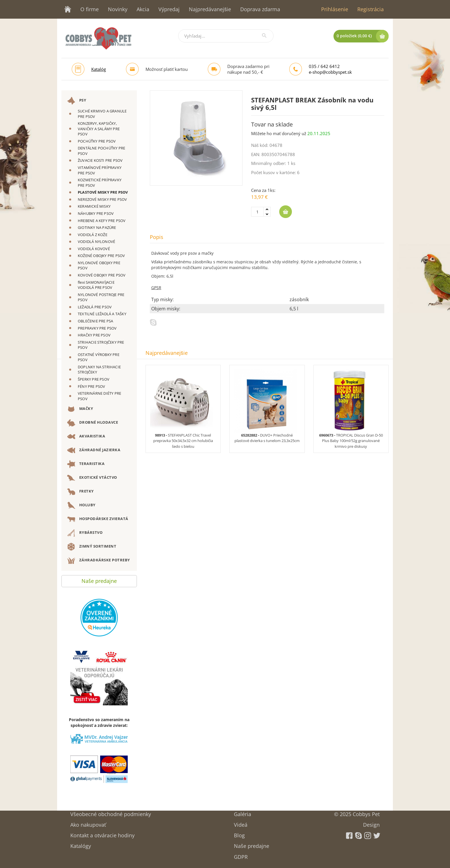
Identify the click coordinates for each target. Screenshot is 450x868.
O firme (90, 9)
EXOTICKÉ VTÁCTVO (92, 478)
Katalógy (81, 844)
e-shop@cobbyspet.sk (330, 72)
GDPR (241, 855)
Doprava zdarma (260, 9)
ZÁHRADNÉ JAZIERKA (94, 450)
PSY (77, 101)
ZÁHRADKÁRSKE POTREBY (99, 560)
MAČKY (80, 409)
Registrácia (371, 9)
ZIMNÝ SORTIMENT (92, 547)
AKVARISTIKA (86, 437)
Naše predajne (99, 580)
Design (371, 823)
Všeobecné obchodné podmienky (111, 812)
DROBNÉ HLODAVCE (93, 423)
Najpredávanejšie (210, 9)
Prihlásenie (335, 9)
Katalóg (99, 69)
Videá (241, 823)
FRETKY (81, 492)
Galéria (243, 812)
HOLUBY (81, 505)
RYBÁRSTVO (85, 533)
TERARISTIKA (86, 464)
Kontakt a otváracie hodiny (102, 833)
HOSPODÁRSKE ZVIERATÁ (98, 519)
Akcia (143, 9)
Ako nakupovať (88, 823)
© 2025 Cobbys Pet (357, 812)
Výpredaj (169, 9)
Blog (239, 833)
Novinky (118, 9)
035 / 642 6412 (324, 66)
